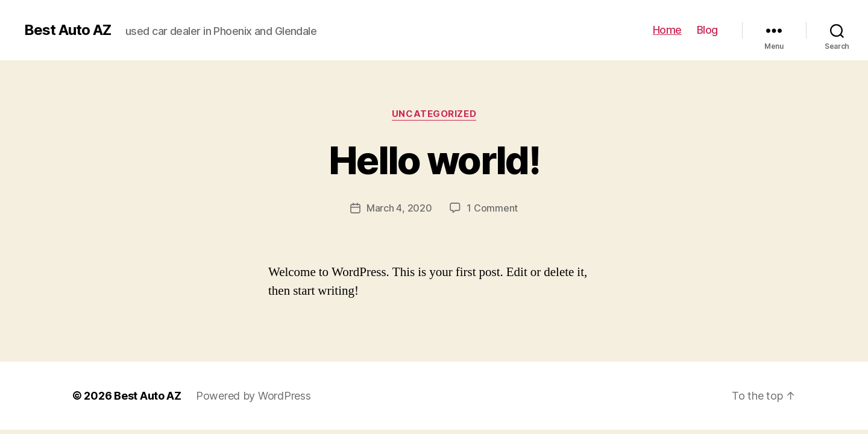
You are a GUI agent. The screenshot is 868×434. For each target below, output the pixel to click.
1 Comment (492, 208)
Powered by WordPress (253, 396)
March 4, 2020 (399, 208)
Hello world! (434, 160)
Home (667, 30)
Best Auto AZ (68, 30)
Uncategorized (434, 114)
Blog (707, 30)
